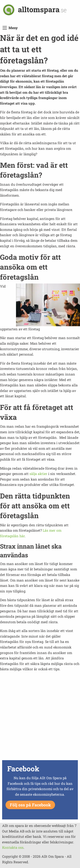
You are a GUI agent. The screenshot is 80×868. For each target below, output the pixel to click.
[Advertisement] (40, 719)
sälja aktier (38, 474)
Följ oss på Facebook (30, 805)
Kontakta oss (13, 847)
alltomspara (42, 9)
